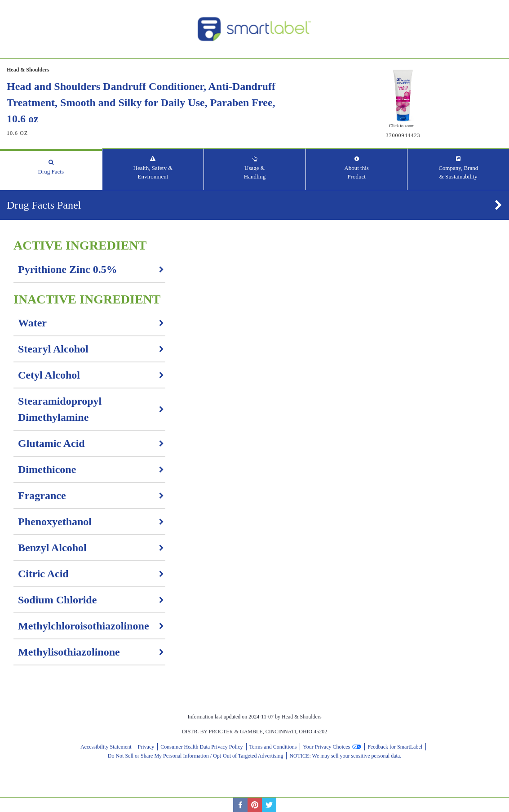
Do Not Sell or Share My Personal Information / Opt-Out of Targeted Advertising (196, 756)
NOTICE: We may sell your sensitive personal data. (345, 756)
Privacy (146, 747)
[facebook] (240, 805)
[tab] (51, 169)
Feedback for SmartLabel (395, 747)
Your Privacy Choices (326, 747)
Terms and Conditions (273, 747)
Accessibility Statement (106, 747)
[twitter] (269, 805)
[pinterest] (255, 805)
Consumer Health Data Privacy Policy (201, 747)
